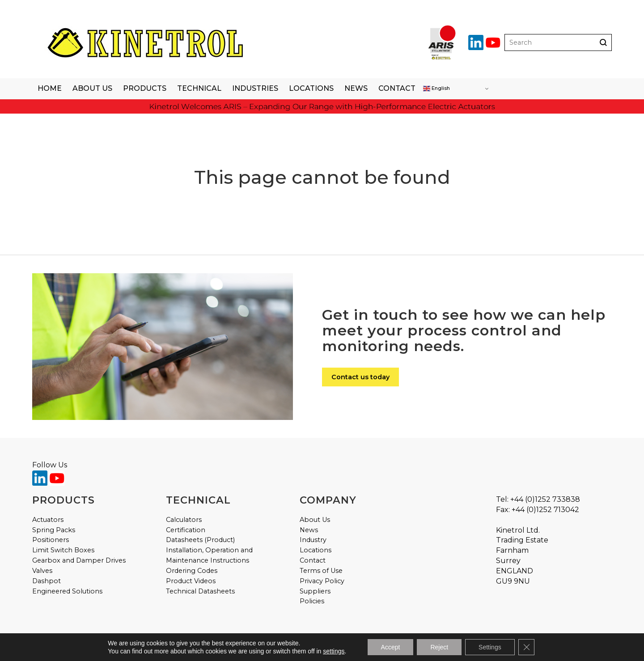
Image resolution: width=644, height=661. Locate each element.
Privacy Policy (322, 581)
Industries (255, 88)
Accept (391, 647)
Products (145, 88)
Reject (439, 647)
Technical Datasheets (200, 591)
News (356, 88)
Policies (312, 601)
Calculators (184, 520)
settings (334, 651)
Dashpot (47, 581)
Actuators (48, 520)
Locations (311, 88)
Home (50, 88)
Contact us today (360, 377)
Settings (490, 647)
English (436, 89)
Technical (199, 88)
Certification (186, 530)
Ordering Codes (192, 571)
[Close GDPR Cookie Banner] (526, 647)
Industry (313, 540)
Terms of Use (321, 571)
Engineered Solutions (67, 591)
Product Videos (191, 581)
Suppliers (315, 591)
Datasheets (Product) (200, 540)
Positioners (51, 540)
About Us (92, 88)
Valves (42, 571)
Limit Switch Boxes (63, 550)
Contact (397, 88)
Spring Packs (54, 530)
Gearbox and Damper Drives (79, 560)
